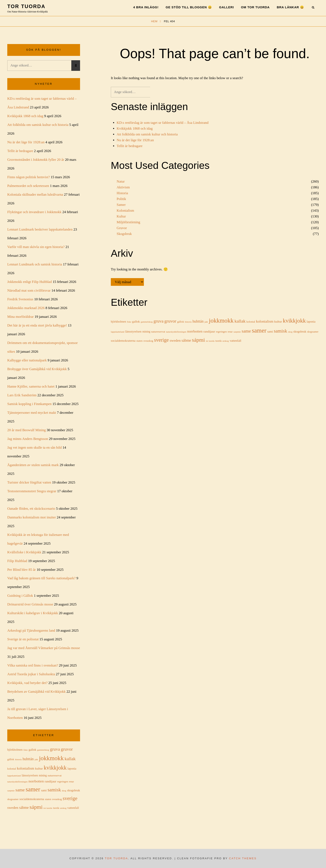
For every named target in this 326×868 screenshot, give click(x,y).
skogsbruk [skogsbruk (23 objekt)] (300, 331)
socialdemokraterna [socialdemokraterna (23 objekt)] (123, 341)
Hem (155, 21)
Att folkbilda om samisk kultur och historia (147, 134)
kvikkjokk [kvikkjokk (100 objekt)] (294, 321)
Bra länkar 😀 (290, 7)
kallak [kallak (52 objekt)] (240, 321)
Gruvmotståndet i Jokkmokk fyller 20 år (36, 160)
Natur (121, 181)
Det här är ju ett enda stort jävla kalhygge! (37, 325)
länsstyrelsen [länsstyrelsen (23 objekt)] (133, 331)
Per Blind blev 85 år (22, 570)
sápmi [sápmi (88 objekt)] (198, 340)
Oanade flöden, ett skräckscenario (31, 509)
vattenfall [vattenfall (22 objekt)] (236, 341)
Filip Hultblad (17, 561)
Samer (121, 205)
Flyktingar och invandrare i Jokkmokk (34, 212)
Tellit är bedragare (130, 146)
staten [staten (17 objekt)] (140, 341)
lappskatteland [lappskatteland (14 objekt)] (118, 332)
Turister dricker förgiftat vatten (29, 482)
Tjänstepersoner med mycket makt (32, 413)
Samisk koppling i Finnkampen (29, 404)
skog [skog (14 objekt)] (290, 332)
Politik (121, 199)
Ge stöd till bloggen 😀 (189, 7)
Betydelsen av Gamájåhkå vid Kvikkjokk (36, 692)
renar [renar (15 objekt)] (230, 332)
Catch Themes (243, 858)
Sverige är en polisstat (23, 639)
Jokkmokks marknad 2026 (26, 308)
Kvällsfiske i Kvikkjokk (24, 552)
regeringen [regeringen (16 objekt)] (221, 332)
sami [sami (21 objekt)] (270, 331)
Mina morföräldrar (20, 317)
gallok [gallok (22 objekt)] (136, 322)
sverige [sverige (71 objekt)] (161, 340)
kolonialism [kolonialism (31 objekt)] (265, 321)
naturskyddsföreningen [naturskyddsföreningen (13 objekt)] (176, 332)
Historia (122, 193)
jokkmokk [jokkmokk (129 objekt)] (221, 320)
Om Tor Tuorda (255, 7)
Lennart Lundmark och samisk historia (35, 264)
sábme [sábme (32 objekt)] (186, 340)
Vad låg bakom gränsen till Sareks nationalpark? (41, 578)
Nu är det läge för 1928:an (135, 140)
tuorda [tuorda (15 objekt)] (219, 341)
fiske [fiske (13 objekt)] (129, 322)
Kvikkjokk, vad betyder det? (27, 683)
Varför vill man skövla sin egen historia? (36, 247)
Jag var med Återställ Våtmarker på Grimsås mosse (44, 648)
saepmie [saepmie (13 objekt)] (237, 332)
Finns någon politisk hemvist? (28, 177)
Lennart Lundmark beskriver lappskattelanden (40, 229)
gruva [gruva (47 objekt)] (158, 321)
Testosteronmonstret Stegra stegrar (32, 491)
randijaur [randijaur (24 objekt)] (209, 331)
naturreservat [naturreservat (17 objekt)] (158, 332)
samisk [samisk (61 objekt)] (280, 331)
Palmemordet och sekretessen (28, 186)
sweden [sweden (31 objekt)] (175, 340)
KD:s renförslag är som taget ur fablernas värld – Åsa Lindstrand (163, 123)
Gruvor (122, 228)
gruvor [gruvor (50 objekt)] (170, 321)
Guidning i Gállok (20, 596)
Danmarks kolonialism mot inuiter (32, 517)
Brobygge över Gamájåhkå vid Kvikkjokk (37, 369)
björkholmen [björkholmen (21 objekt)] (118, 322)
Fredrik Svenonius (20, 299)
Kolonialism (125, 211)
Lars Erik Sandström (22, 395)
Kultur (121, 216)
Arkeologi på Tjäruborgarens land (31, 630)
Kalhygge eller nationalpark (27, 360)
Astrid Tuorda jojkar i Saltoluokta (31, 674)
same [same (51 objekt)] (246, 331)
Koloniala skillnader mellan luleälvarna (35, 195)
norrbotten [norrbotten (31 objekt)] (195, 331)
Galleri (227, 7)
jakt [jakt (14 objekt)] (206, 322)
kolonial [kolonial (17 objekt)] (251, 322)
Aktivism (123, 187)
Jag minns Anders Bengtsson (28, 439)
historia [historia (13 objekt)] (188, 322)
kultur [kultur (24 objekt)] (278, 321)
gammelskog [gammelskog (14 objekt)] (147, 322)
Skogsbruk (124, 234)
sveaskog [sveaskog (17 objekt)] (148, 341)
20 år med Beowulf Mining (27, 430)
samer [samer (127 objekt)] (259, 330)
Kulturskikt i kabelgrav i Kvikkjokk (33, 613)
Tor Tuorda (26, 6)
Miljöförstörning (128, 222)
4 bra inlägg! (146, 7)
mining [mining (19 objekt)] (146, 332)
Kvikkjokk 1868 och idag (135, 128)
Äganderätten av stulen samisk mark (33, 465)
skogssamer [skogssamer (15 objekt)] (313, 332)
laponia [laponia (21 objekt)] (311, 322)
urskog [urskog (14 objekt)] (226, 341)
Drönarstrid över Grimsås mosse (30, 604)
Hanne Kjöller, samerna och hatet (31, 386)
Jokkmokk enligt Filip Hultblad (30, 282)
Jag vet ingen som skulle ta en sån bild (35, 448)
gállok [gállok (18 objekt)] (181, 322)
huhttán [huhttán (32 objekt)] (198, 321)
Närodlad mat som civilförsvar (29, 290)
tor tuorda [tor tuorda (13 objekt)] (210, 341)
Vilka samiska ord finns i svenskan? (33, 665)
